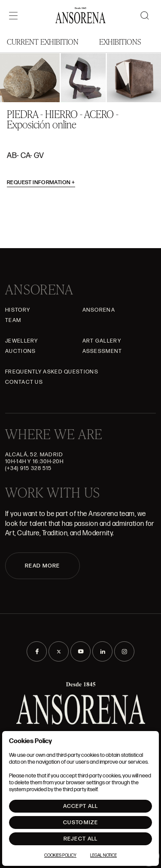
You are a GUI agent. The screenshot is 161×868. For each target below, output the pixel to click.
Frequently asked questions (52, 372)
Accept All (81, 806)
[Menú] (13, 15)
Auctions (20, 351)
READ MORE (43, 566)
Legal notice (103, 856)
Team (13, 320)
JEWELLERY (22, 341)
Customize (80, 822)
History (18, 310)
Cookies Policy (60, 856)
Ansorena (99, 310)
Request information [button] (41, 182)
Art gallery (102, 341)
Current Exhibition (43, 41)
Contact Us (24, 382)
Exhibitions (120, 41)
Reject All (81, 839)
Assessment (102, 351)
